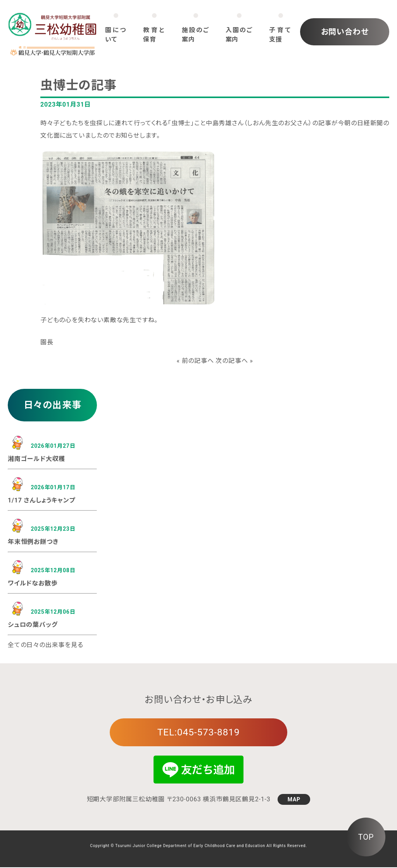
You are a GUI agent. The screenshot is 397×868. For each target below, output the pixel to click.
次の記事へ (232, 361)
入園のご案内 (239, 35)
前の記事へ (198, 361)
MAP (294, 800)
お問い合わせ (345, 32)
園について (116, 35)
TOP (366, 837)
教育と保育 (154, 35)
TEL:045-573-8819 (198, 733)
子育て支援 (280, 35)
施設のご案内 (196, 35)
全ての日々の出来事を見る (46, 645)
